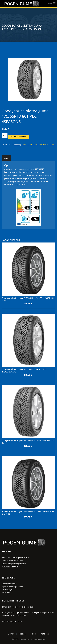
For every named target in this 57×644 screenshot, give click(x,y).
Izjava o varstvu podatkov (12, 587)
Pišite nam (6, 592)
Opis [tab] (6, 158)
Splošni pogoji (8, 589)
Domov (11, 634)
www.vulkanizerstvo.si (11, 567)
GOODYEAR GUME (47, 145)
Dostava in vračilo (9, 584)
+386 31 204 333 (16, 561)
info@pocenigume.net (17, 564)
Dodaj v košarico (19, 137)
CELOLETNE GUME (30, 145)
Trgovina (23, 634)
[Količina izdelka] (5, 136)
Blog (34, 634)
